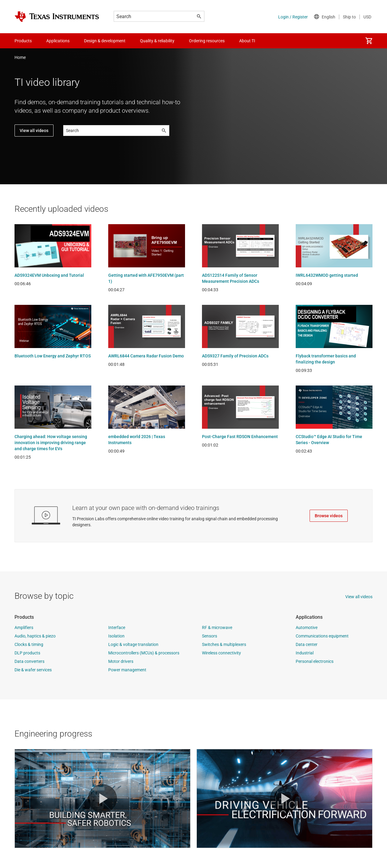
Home (20, 57)
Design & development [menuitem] (105, 41)
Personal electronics (315, 661)
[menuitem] (369, 41)
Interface (117, 628)
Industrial (305, 653)
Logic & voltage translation (133, 644)
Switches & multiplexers (224, 644)
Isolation (116, 636)
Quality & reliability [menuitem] (157, 41)
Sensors (210, 636)
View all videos (34, 131)
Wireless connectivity (221, 653)
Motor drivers (121, 661)
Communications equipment (322, 636)
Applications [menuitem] (58, 41)
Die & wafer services (33, 670)
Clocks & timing (29, 644)
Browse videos (329, 516)
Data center (307, 644)
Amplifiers (24, 628)
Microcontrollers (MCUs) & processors (144, 653)
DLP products (27, 653)
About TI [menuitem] (247, 41)
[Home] (57, 17)
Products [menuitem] (23, 41)
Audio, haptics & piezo (35, 636)
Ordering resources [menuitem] (207, 41)
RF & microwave (217, 628)
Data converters (29, 661)
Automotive (307, 628)
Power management (127, 670)
